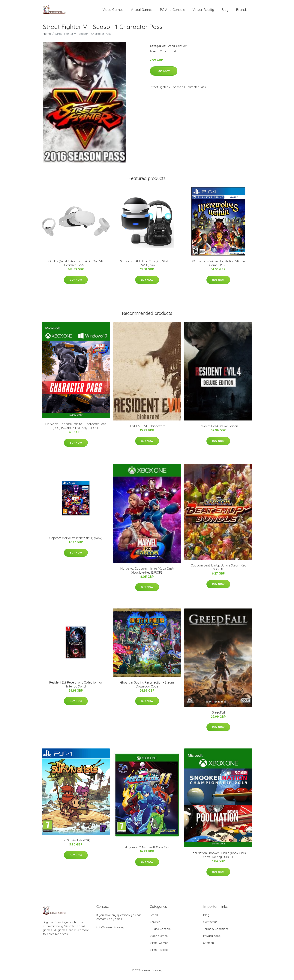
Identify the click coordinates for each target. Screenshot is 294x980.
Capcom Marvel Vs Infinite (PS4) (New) (76, 541)
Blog (225, 11)
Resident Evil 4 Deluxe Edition (218, 429)
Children (155, 925)
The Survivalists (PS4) (76, 844)
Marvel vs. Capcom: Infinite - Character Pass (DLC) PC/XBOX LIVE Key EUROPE (76, 429)
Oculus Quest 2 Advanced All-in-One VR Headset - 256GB (76, 266)
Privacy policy (212, 939)
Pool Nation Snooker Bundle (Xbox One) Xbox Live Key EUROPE (218, 858)
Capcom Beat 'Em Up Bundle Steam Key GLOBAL (218, 570)
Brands (242, 11)
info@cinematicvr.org (110, 931)
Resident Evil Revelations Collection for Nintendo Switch (76, 688)
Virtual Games (142, 11)
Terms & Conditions (216, 932)
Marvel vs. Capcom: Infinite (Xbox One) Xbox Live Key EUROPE (147, 574)
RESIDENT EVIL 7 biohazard (147, 429)
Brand (171, 49)
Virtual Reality (203, 11)
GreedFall (218, 716)
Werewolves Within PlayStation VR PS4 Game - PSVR (218, 266)
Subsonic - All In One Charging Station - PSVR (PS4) (147, 266)
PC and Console (172, 11)
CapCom (182, 49)
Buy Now (164, 74)
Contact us (210, 925)
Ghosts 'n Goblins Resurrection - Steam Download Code (147, 688)
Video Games (113, 11)
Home (47, 37)
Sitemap (209, 946)
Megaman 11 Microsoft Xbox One (147, 850)
